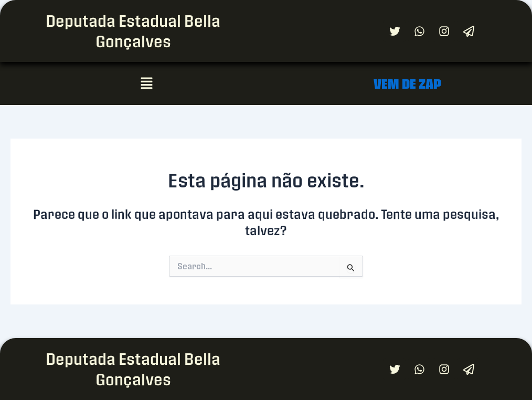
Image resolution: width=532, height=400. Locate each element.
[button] (146, 83)
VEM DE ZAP (407, 84)
